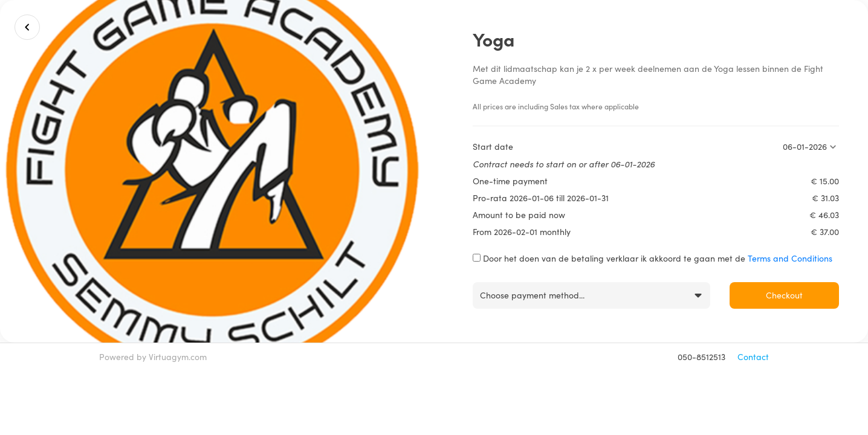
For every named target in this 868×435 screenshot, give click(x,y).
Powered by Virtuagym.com (153, 357)
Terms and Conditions (790, 258)
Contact (753, 357)
